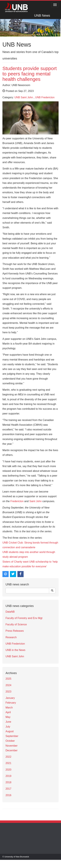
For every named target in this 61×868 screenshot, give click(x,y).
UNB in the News (15, 650)
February (11, 703)
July (8, 727)
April (8, 712)
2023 (8, 692)
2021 (8, 763)
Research (11, 637)
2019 (8, 776)
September (12, 736)
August (10, 731)
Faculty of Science (16, 624)
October (10, 741)
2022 (8, 757)
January (10, 698)
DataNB (10, 612)
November (12, 746)
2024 (8, 685)
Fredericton (17, 501)
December (12, 750)
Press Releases (15, 631)
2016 (8, 795)
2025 (8, 679)
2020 (8, 770)
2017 (8, 789)
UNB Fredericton (45, 97)
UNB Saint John (24, 97)
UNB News (42, 15)
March (9, 708)
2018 (8, 782)
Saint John (35, 501)
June (8, 722)
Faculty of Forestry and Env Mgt (24, 618)
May (8, 717)
